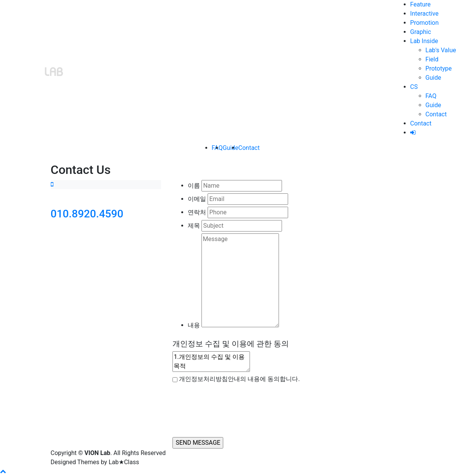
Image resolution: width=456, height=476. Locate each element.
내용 (194, 325)
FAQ (431, 96)
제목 (194, 226)
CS (414, 87)
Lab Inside (424, 41)
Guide (433, 78)
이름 (194, 186)
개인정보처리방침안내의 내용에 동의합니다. (239, 379)
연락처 (197, 212)
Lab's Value (441, 50)
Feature (421, 4)
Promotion (425, 23)
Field (432, 59)
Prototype (439, 68)
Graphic (421, 32)
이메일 (197, 199)
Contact (436, 114)
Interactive (424, 14)
